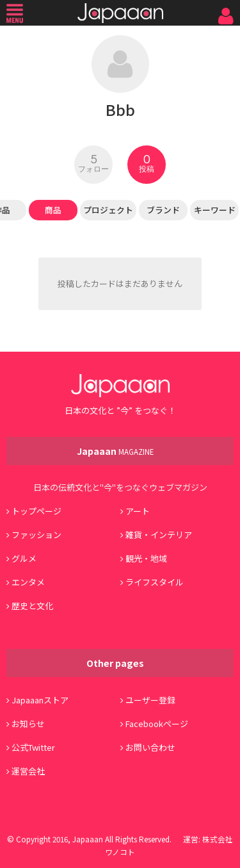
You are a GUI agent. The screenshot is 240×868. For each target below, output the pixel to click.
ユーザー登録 (150, 700)
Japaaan (120, 13)
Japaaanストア (40, 700)
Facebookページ (157, 724)
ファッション (36, 535)
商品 (53, 210)
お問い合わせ (150, 747)
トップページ (36, 511)
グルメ (24, 558)
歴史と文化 (32, 606)
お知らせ (28, 724)
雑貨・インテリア (159, 535)
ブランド (163, 210)
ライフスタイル (155, 582)
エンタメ (28, 582)
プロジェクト (108, 210)
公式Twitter (33, 747)
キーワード (215, 210)
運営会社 (28, 771)
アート (138, 511)
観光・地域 (146, 558)
